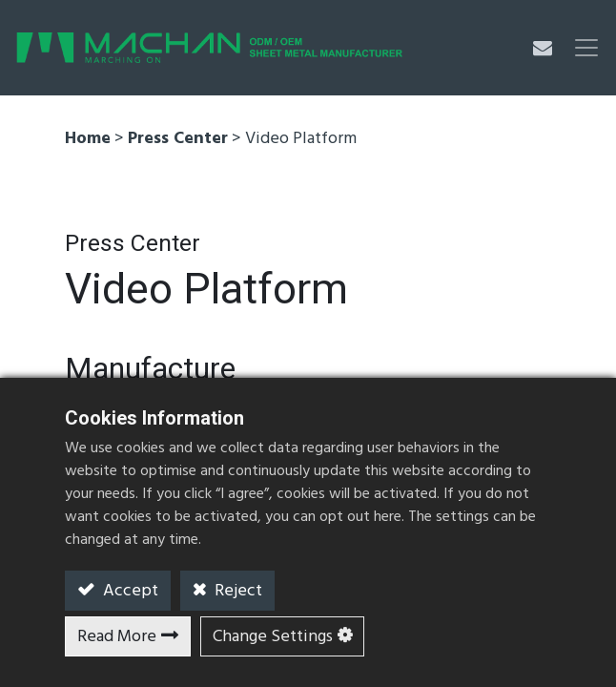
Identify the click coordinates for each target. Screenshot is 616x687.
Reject (236, 591)
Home (88, 139)
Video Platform (301, 139)
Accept (129, 591)
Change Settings (273, 637)
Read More (117, 637)
